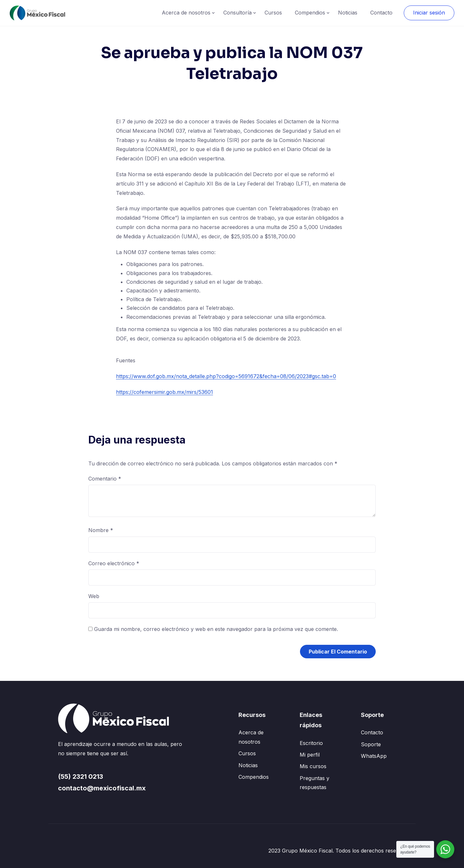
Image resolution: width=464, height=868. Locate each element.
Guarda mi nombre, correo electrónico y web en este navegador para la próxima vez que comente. (216, 629)
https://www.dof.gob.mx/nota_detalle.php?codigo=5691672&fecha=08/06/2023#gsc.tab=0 (226, 376)
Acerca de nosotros (186, 13)
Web (94, 596)
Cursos (273, 13)
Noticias (348, 13)
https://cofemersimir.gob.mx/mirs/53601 (164, 392)
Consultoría (237, 13)
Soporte (371, 744)
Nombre (101, 530)
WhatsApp (374, 756)
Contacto (381, 13)
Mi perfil (310, 755)
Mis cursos (313, 766)
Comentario (105, 479)
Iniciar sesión (429, 13)
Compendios (310, 13)
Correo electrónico (114, 563)
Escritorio (311, 743)
